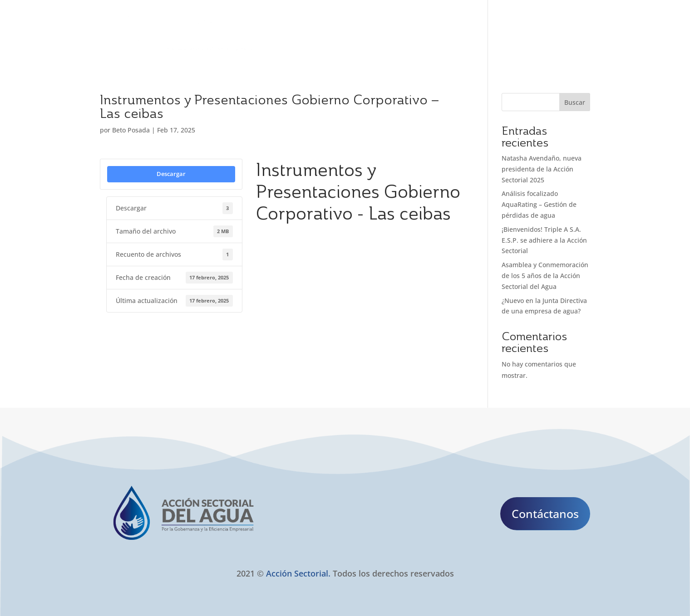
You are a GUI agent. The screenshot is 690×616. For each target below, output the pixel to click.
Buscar (575, 102)
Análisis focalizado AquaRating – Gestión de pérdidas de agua (539, 204)
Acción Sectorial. (298, 573)
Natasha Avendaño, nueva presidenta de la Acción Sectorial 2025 (542, 169)
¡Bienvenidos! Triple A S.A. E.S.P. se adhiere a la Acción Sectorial (544, 240)
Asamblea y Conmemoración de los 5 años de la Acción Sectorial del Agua (545, 276)
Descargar (171, 174)
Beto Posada (131, 130)
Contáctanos (545, 513)
